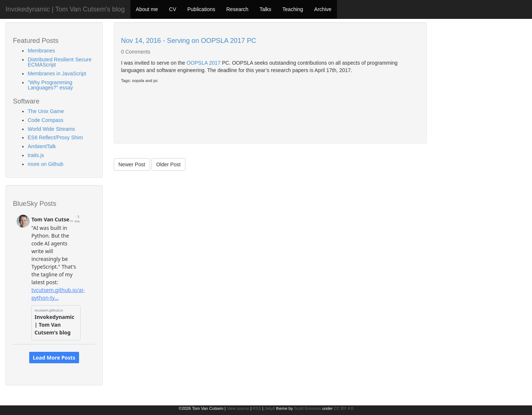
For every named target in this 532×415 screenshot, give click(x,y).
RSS (257, 408)
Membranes (41, 51)
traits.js (36, 155)
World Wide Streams (51, 129)
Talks (265, 9)
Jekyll (270, 408)
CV (173, 9)
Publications (201, 9)
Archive (323, 9)
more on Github (46, 164)
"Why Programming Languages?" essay (50, 85)
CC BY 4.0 (344, 408)
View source (238, 408)
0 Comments (136, 52)
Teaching (293, 9)
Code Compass (46, 120)
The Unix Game (46, 111)
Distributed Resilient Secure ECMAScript (60, 62)
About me (147, 9)
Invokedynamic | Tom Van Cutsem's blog (65, 9)
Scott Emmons (308, 408)
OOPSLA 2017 (204, 63)
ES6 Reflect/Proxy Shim (55, 137)
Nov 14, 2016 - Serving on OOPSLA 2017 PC (189, 41)
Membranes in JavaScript (57, 74)
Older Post (168, 164)
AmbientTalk (42, 146)
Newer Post (132, 164)
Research (237, 9)
